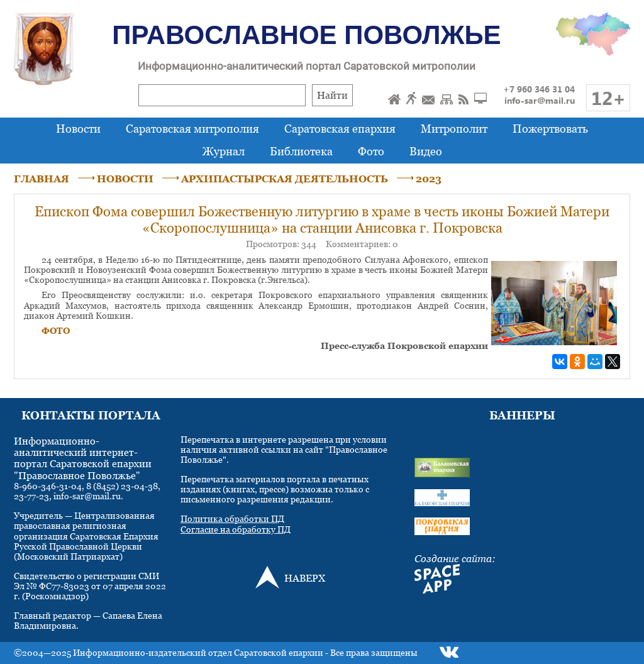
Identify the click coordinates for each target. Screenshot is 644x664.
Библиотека (301, 151)
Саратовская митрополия (192, 129)
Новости (78, 129)
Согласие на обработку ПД (236, 529)
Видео (426, 151)
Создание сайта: (455, 558)
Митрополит (454, 129)
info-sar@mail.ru (540, 100)
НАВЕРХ (305, 578)
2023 (429, 179)
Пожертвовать (550, 129)
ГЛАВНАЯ (42, 179)
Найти (332, 95)
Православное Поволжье (306, 35)
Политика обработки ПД (232, 518)
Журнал (224, 151)
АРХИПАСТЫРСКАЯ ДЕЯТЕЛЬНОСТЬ (285, 179)
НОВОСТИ (125, 179)
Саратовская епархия (340, 129)
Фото (371, 151)
